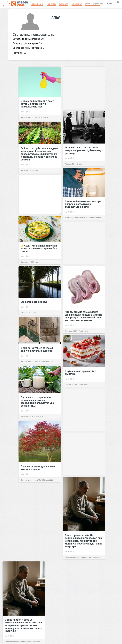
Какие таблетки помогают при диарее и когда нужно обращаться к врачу (83, 204)
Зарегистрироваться (94, 4)
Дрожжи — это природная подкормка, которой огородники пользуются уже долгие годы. (38, 401)
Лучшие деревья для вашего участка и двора (38, 468)
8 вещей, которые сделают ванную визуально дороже (37, 349)
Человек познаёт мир (29, 117)
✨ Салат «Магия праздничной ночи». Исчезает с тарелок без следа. (39, 248)
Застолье (24, 170)
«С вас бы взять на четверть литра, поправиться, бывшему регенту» (83, 150)
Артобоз (68, 164)
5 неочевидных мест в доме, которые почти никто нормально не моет (38, 104)
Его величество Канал (34, 302)
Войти (109, 4)
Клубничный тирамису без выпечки (81, 372)
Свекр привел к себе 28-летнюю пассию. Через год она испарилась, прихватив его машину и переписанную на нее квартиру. (84, 541)
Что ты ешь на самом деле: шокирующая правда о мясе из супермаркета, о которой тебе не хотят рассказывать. (83, 316)
